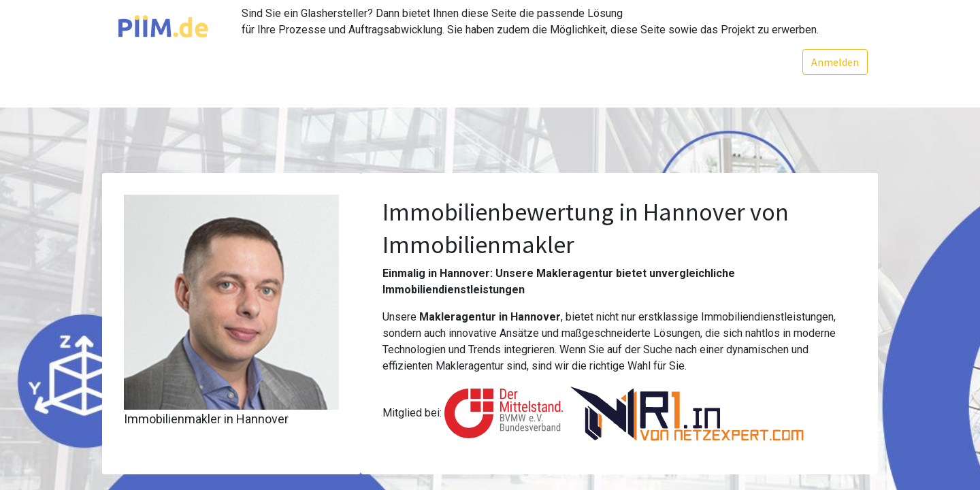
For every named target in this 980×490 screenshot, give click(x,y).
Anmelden (835, 62)
